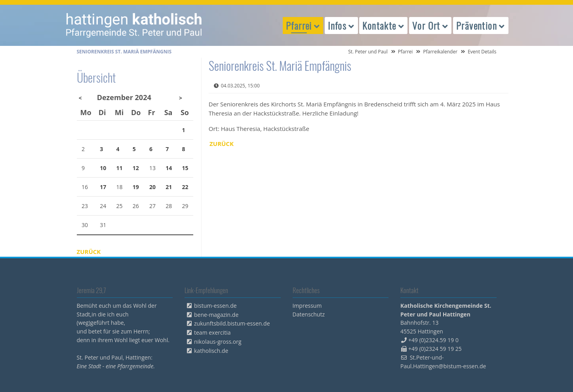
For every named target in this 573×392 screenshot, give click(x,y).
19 (136, 187)
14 (169, 168)
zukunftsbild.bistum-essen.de (232, 323)
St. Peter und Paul (368, 52)
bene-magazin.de (216, 315)
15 (185, 168)
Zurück (222, 144)
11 (119, 168)
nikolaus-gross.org (218, 342)
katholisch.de (211, 351)
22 (185, 187)
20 (152, 187)
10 (103, 168)
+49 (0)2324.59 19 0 (433, 340)
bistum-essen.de (215, 306)
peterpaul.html (134, 25)
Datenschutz (309, 314)
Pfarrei (405, 52)
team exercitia (212, 332)
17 (103, 187)
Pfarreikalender (440, 52)
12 (136, 168)
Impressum (307, 306)
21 (169, 187)
